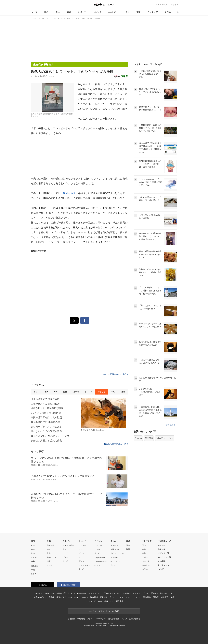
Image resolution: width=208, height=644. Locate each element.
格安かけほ (61, 597)
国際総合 (35, 566)
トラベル (114, 557)
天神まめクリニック (112, 593)
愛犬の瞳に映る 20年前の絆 (45, 422)
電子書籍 (120, 601)
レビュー (82, 545)
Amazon (138, 438)
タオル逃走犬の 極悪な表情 (45, 399)
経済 (33, 549)
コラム (126, 12)
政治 (33, 553)
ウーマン (120, 597)
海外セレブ (51, 557)
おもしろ (112, 12)
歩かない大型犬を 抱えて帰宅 (46, 441)
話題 (128, 549)
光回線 (51, 597)
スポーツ (82, 12)
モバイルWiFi (74, 597)
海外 (57, 12)
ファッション (84, 565)
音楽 (49, 553)
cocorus (85, 597)
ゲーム (81, 553)
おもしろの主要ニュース (116, 444)
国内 (46, 12)
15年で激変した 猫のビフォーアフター (51, 436)
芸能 (69, 12)
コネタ (97, 549)
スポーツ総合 (68, 545)
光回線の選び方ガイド (66, 593)
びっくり (98, 545)
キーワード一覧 (164, 557)
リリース (162, 545)
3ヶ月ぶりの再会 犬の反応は (46, 413)
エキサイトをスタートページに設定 (104, 611)
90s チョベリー (117, 561)
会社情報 (71, 619)
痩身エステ (109, 601)
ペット (97, 565)
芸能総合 (51, 545)
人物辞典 (162, 561)
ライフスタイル (117, 553)
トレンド (97, 12)
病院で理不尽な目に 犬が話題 (46, 417)
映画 (49, 549)
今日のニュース (172, 12)
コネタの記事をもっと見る (115, 374)
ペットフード (90, 601)
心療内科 (127, 593)
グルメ (81, 561)
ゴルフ (66, 557)
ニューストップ (160, 5)
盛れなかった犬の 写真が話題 (46, 431)
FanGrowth (82, 593)
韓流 (49, 561)
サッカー (66, 553)
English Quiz (100, 557)
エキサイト (174, 5)
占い (112, 597)
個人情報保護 (113, 619)
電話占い (154, 593)
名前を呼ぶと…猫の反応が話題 (47, 408)
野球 (65, 549)
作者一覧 (162, 549)
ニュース (33, 12)
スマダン (114, 545)
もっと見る (171, 424)
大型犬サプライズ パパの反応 (46, 427)
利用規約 (81, 619)
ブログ (145, 593)
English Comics (101, 561)
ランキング (153, 12)
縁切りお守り (71, 193)
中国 (33, 570)
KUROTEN (49, 593)
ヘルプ (161, 569)
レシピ (128, 597)
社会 (33, 545)
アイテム (136, 593)
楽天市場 (149, 438)
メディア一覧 (164, 553)
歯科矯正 (164, 597)
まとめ (34, 557)
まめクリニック (95, 593)
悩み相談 (94, 597)
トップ (36, 392)
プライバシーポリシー (96, 619)
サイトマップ (164, 565)
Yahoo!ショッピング (165, 438)
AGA (100, 601)
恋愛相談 (104, 597)
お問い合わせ (135, 619)
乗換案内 (147, 597)
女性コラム (115, 549)
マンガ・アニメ (85, 549)
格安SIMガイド (40, 597)
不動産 (156, 597)
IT (79, 557)
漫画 (138, 12)
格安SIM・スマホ (167, 593)
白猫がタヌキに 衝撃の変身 (45, 404)
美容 (172, 597)
